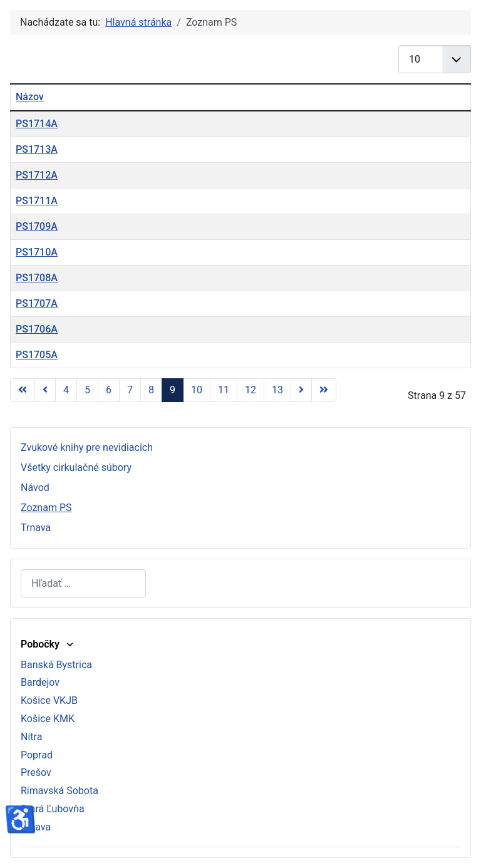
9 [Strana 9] (173, 390)
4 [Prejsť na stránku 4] (66, 390)
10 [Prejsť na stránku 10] (197, 390)
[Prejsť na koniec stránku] (324, 390)
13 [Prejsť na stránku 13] (277, 390)
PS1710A (37, 252)
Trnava (36, 528)
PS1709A (37, 226)
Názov (30, 97)
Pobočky (48, 644)
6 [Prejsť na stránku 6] (109, 390)
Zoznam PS (46, 508)
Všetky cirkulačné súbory (76, 468)
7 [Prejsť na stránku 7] (130, 390)
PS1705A (37, 355)
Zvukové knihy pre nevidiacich (87, 447)
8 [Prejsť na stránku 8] (151, 390)
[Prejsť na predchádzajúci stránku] (45, 390)
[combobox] (83, 583)
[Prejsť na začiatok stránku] (23, 390)
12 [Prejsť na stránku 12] (251, 390)
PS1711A (37, 201)
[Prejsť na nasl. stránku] (301, 390)
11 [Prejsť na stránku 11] (224, 390)
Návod (35, 488)
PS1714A (37, 124)
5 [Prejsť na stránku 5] (87, 390)
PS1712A (37, 175)
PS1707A (37, 303)
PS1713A (37, 149)
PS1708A (37, 278)
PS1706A (37, 329)
